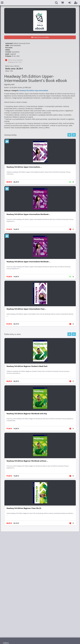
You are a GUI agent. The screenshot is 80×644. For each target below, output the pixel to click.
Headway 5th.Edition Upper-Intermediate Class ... (26, 309)
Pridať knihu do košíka (40, 37)
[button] (62, 3)
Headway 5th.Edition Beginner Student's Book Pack (27, 366)
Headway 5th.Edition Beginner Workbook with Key (27, 414)
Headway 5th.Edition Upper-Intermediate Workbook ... (28, 214)
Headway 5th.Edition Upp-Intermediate (34, 90)
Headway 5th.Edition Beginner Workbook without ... (27, 461)
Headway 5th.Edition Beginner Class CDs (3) (24, 508)
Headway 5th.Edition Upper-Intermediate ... (24, 167)
